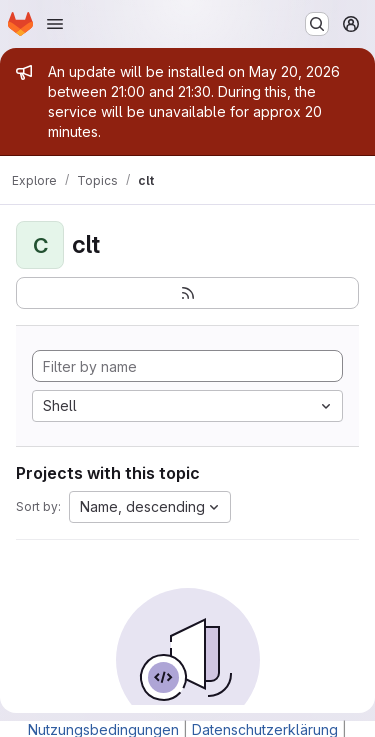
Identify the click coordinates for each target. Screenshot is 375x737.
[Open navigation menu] (55, 24)
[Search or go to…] (317, 24)
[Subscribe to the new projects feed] (187, 293)
